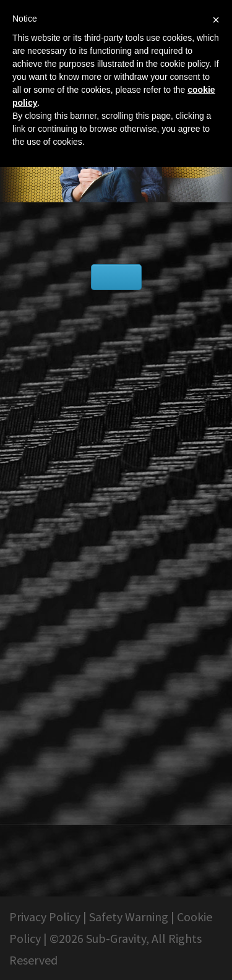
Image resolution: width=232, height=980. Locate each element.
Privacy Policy (45, 917)
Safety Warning (129, 917)
